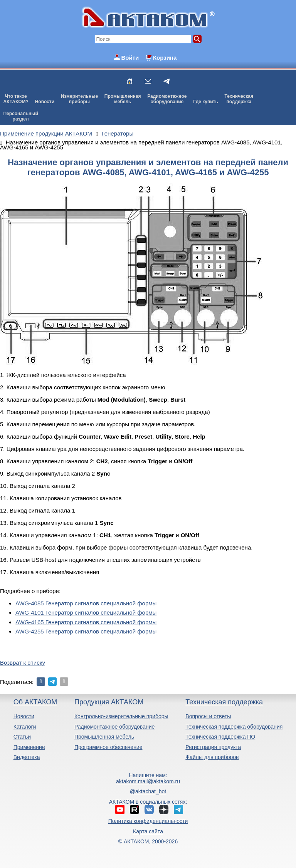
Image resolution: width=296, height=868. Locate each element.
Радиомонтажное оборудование (114, 727)
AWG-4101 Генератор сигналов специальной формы (86, 612)
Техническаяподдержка (239, 99)
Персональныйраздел (20, 116)
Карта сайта (148, 831)
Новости (45, 102)
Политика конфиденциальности (148, 821)
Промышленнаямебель (123, 99)
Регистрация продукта (213, 747)
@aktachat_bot (148, 791)
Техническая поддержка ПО (220, 737)
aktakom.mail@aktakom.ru (148, 781)
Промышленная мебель (104, 737)
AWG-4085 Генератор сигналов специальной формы (86, 603)
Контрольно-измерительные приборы (121, 716)
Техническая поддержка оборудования (234, 727)
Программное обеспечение (108, 747)
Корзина (165, 58)
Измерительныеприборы (79, 99)
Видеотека (27, 757)
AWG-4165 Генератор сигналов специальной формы (86, 622)
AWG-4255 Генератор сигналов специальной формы (86, 631)
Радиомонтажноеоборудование (167, 99)
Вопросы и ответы (208, 716)
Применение (29, 747)
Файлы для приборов (212, 757)
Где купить (206, 102)
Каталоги (25, 727)
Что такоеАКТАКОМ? (16, 99)
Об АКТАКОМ (35, 702)
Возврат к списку (23, 663)
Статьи (22, 737)
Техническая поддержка (224, 702)
